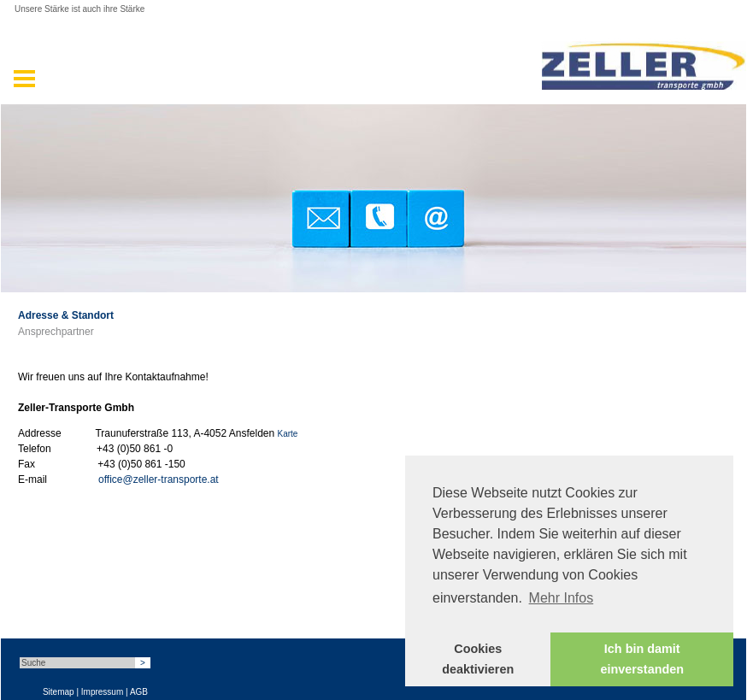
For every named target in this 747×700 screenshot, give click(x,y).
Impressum (102, 692)
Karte (288, 434)
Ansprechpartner (56, 332)
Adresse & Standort (66, 315)
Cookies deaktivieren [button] (478, 659)
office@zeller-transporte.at (159, 479)
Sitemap (59, 692)
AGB (139, 692)
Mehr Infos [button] (562, 598)
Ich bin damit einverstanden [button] (642, 659)
